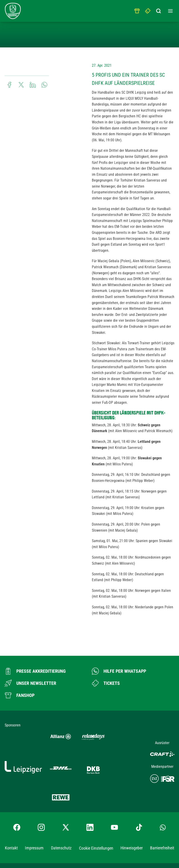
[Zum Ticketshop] (106, 683)
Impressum (34, 813)
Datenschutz (61, 813)
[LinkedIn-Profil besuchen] (90, 792)
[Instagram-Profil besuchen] (41, 792)
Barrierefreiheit (162, 813)
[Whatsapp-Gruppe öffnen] (163, 792)
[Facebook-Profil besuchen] (17, 792)
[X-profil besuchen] (66, 792)
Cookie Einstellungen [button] (96, 813)
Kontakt (11, 813)
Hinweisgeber (132, 813)
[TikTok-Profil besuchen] (139, 792)
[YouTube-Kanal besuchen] (114, 792)
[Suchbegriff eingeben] (159, 10)
